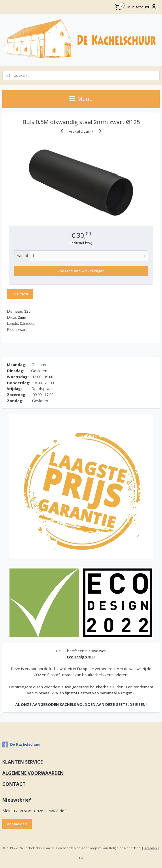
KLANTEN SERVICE (22, 762)
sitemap (151, 848)
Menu (81, 99)
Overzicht (20, 294)
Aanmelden (17, 824)
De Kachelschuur (21, 745)
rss (81, 857)
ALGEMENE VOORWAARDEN (33, 773)
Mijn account (142, 7)
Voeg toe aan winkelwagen (81, 271)
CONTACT (14, 784)
